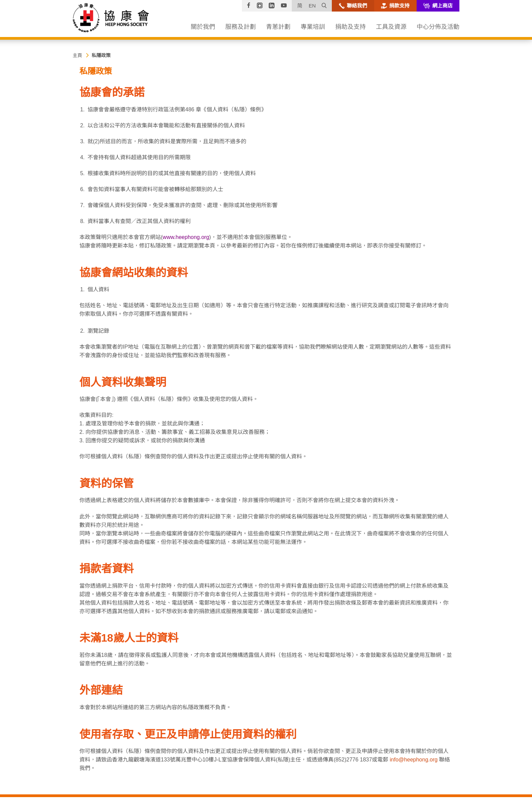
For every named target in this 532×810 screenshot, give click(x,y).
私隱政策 (101, 55)
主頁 (77, 55)
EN (312, 6)
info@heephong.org (414, 760)
